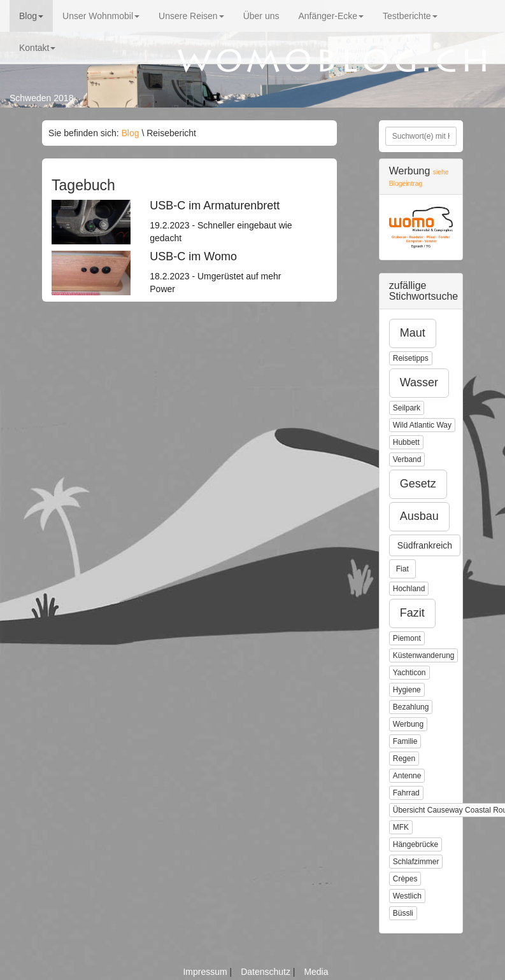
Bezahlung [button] (411, 707)
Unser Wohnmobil (101, 16)
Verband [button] (407, 459)
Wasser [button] (419, 382)
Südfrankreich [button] (425, 545)
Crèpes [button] (405, 879)
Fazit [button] (412, 613)
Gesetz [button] (418, 484)
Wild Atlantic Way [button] (422, 425)
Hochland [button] (409, 589)
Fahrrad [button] (406, 793)
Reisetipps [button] (411, 358)
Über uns (261, 16)
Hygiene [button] (407, 690)
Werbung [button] (408, 724)
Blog (31, 16)
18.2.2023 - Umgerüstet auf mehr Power (226, 272)
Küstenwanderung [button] (424, 655)
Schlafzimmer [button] (416, 862)
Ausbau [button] (419, 516)
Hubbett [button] (406, 442)
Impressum (206, 972)
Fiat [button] (402, 569)
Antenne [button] (407, 776)
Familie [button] (405, 741)
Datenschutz (267, 972)
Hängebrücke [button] (416, 844)
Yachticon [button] (409, 673)
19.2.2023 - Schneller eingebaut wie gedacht (226, 221)
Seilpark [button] (407, 408)
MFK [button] (401, 827)
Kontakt (37, 48)
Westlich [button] (407, 896)
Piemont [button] (407, 638)
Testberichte (410, 16)
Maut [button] (413, 333)
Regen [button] (404, 759)
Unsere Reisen (191, 16)
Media (316, 972)
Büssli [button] (403, 913)
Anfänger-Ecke (331, 16)
